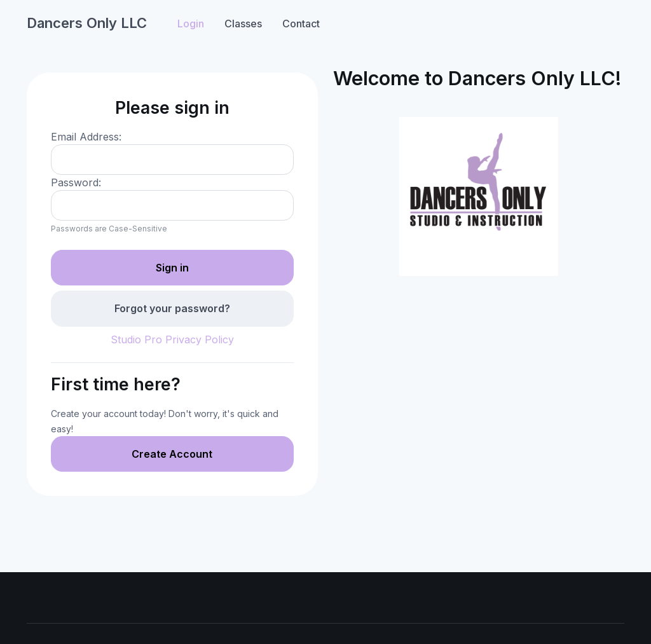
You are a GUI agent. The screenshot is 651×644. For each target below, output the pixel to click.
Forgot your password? (172, 308)
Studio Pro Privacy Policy (172, 339)
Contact (301, 24)
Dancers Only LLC (87, 23)
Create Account (172, 454)
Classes (243, 24)
